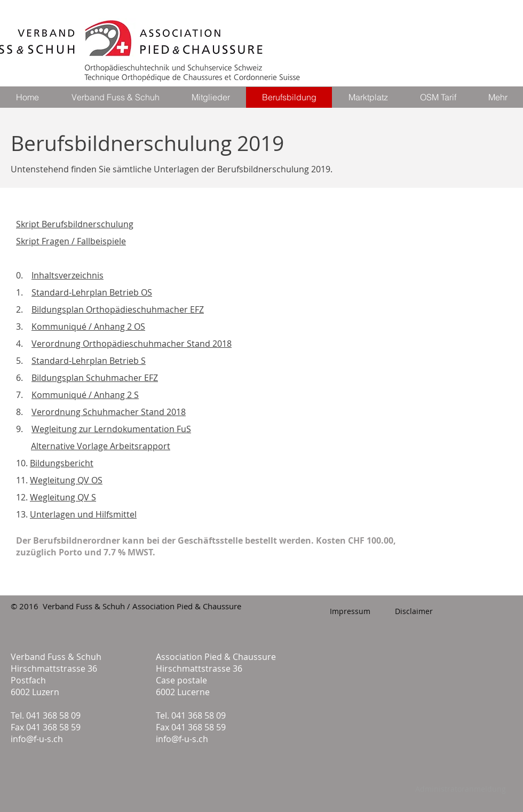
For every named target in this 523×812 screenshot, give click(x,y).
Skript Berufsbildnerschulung (75, 224)
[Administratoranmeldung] (461, 789)
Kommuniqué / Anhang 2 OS (88, 327)
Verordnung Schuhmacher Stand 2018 (109, 412)
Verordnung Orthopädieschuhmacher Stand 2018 (132, 344)
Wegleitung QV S (63, 497)
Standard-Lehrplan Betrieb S (89, 361)
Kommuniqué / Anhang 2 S (85, 395)
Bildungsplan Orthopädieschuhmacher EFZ (118, 309)
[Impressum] (350, 611)
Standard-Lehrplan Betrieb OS (92, 292)
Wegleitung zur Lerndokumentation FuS (111, 429)
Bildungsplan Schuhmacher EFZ (95, 378)
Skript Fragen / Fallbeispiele (71, 241)
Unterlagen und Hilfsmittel (83, 514)
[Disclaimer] (414, 611)
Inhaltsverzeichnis (68, 275)
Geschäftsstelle (211, 540)
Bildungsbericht (62, 463)
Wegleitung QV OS (66, 480)
